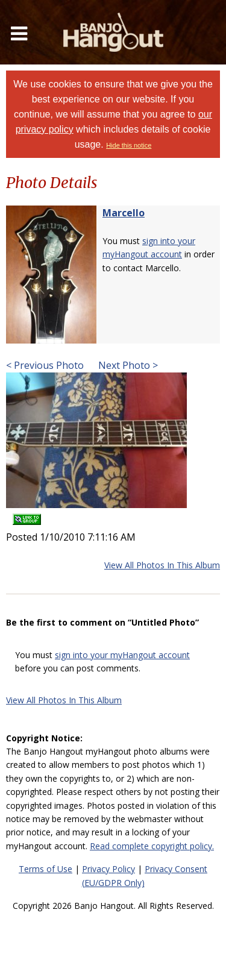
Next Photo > (127, 365)
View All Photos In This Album (162, 565)
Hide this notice (129, 145)
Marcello (124, 213)
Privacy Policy (108, 869)
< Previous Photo (45, 365)
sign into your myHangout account (122, 655)
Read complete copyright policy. (152, 846)
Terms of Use (46, 869)
